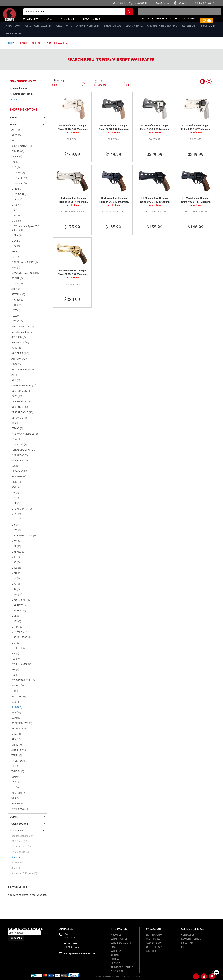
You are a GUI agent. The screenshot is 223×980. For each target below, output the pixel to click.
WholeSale (117, 951)
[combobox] (78, 13)
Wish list (151, 951)
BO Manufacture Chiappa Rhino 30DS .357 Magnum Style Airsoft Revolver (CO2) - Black (113, 204)
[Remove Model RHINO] (11, 92)
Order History (154, 947)
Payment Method (191, 939)
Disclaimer (117, 971)
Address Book (154, 943)
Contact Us (188, 935)
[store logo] (17, 16)
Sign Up (191, 20)
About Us (116, 935)
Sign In (179, 20)
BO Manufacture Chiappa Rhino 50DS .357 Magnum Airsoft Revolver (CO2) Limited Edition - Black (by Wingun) (154, 131)
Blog (114, 947)
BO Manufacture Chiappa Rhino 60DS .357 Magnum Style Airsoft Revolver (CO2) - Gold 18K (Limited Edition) (72, 276)
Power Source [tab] (19, 827)
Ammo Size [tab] (16, 834)
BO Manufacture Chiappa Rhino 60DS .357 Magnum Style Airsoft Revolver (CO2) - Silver (72, 204)
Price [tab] (13, 121)
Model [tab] (14, 128)
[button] (184, 3)
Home (12, 47)
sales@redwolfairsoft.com (80, 953)
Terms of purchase (122, 967)
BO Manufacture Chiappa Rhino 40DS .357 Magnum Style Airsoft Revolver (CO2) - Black (196, 204)
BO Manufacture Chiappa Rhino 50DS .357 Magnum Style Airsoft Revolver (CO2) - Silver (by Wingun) (72, 131)
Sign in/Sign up (155, 935)
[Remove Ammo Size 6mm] (11, 98)
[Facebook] (196, 976)
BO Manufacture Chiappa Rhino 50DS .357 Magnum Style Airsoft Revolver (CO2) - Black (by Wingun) (113, 131)
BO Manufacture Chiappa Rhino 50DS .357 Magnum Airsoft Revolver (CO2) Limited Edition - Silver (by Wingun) (196, 131)
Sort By (99, 84)
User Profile (153, 939)
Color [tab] (14, 820)
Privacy (115, 963)
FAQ (183, 947)
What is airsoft (120, 939)
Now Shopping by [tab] (23, 85)
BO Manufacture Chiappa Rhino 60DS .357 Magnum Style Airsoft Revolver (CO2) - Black (154, 204)
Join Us (115, 955)
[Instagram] (204, 976)
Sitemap (115, 959)
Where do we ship (121, 943)
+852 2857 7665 (72, 947)
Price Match (188, 943)
